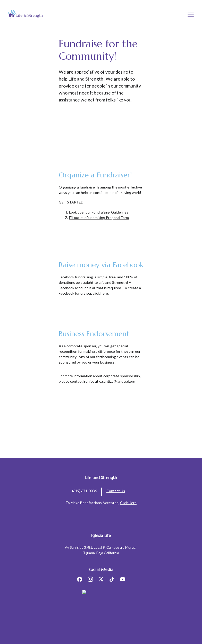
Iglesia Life (101, 535)
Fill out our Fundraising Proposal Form (99, 218)
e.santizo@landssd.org (117, 381)
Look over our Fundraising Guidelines (99, 212)
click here (100, 293)
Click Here (128, 503)
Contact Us (116, 491)
